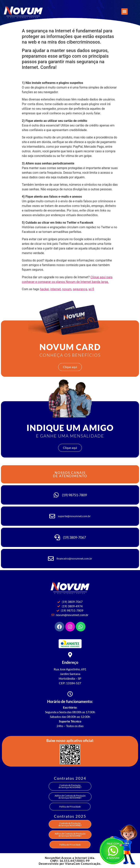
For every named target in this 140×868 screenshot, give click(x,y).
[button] (124, 11)
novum (67, 289)
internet (55, 289)
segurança (80, 289)
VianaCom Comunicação (83, 864)
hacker (44, 289)
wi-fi (91, 289)
